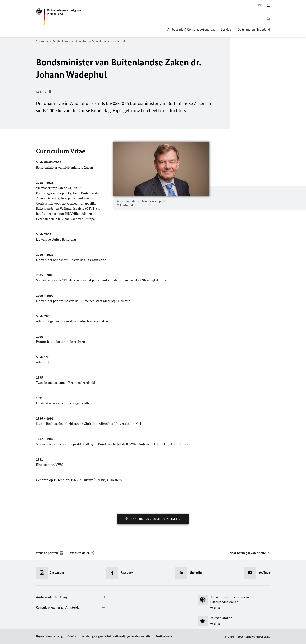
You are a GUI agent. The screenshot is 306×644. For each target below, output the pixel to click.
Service (226, 29)
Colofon (72, 636)
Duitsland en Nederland (254, 29)
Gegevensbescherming (49, 636)
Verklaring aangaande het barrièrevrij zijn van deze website (116, 636)
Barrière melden (165, 636)
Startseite (43, 41)
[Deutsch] (260, 5)
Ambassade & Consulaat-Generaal (191, 29)
